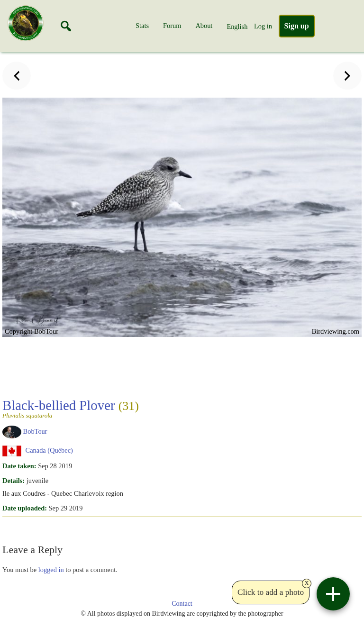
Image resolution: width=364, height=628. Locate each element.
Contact (182, 604)
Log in (263, 26)
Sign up (297, 26)
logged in (51, 570)
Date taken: (19, 466)
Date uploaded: (25, 508)
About (204, 26)
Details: (14, 481)
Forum (172, 26)
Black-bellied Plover (71, 408)
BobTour (35, 431)
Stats (142, 26)
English (237, 27)
